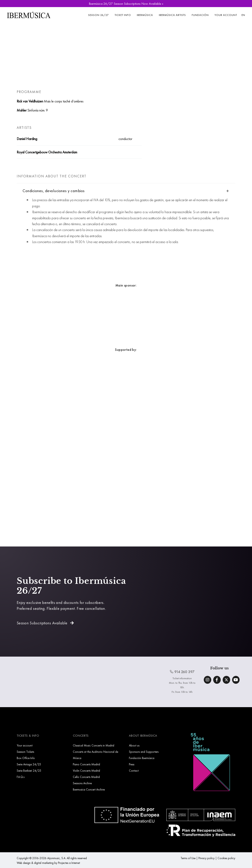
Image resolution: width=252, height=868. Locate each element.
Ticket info (123, 15)
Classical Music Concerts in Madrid (94, 745)
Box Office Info (26, 758)
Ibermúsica (145, 15)
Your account (226, 15)
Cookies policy (226, 858)
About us (134, 745)
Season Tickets (25, 752)
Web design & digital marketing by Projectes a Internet (48, 863)
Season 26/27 (98, 15)
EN (243, 15)
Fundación (200, 15)
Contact (134, 771)
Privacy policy (207, 858)
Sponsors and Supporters (144, 752)
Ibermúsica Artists (172, 15)
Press (132, 764)
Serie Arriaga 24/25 (29, 764)
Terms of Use (188, 858)
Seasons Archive (82, 783)
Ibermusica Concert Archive (89, 789)
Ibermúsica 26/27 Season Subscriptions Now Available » (126, 4)
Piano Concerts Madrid (86, 764)
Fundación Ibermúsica (142, 758)
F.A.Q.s (21, 777)
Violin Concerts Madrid (86, 771)
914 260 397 (182, 672)
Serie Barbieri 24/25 (29, 771)
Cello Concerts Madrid (86, 777)
